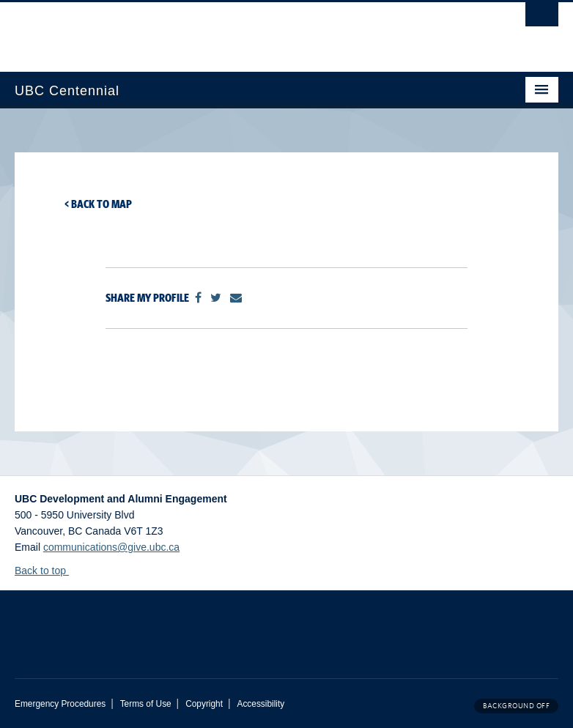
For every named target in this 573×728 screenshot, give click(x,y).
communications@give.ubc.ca (111, 547)
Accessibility (260, 704)
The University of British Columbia (246, 30)
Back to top (47, 571)
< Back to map (98, 204)
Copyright (204, 704)
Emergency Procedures (60, 704)
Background (516, 706)
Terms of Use (146, 704)
